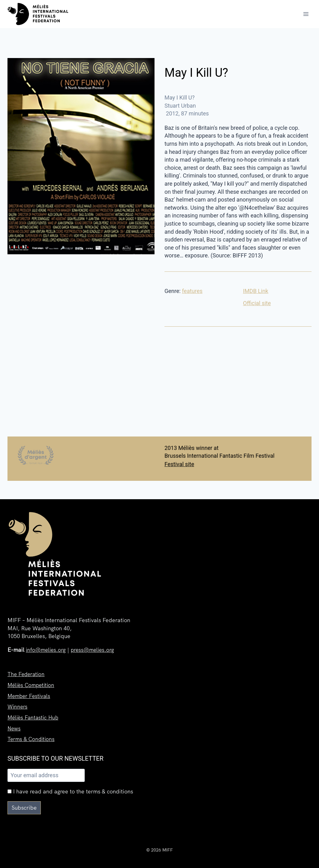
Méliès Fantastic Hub (34, 716)
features (192, 291)
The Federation (27, 671)
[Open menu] (306, 14)
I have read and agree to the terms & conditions (70, 791)
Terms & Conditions (32, 739)
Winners (18, 705)
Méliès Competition (32, 683)
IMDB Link (256, 291)
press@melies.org (95, 647)
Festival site (179, 464)
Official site (257, 303)
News (14, 727)
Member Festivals (30, 694)
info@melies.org (47, 647)
